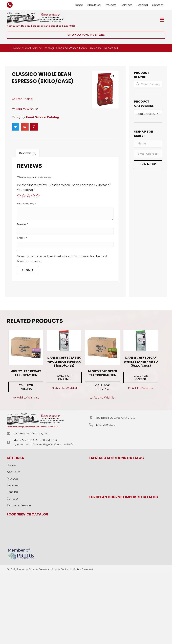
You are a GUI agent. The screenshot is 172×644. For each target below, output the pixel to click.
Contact (13, 499)
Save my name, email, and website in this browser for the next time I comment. (62, 259)
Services (13, 485)
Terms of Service (19, 505)
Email (22, 238)
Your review (26, 204)
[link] (78, 5)
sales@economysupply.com (31, 434)
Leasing (12, 492)
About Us (14, 472)
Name (22, 224)
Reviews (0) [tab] (28, 153)
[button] (86, 35)
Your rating (26, 190)
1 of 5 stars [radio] (19, 196)
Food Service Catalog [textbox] (149, 114)
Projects (13, 479)
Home (16, 48)
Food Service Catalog (39, 48)
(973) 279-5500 (106, 425)
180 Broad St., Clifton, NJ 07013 (115, 418)
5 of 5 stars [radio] (38, 196)
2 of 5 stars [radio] (24, 196)
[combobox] (148, 112)
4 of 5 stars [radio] (33, 196)
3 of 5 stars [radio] (28, 196)
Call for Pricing (22, 99)
